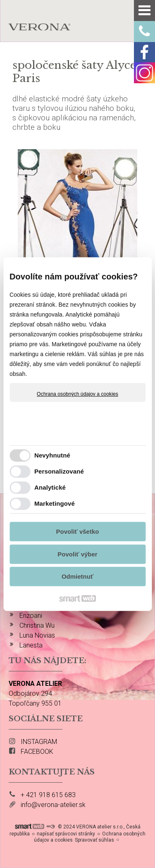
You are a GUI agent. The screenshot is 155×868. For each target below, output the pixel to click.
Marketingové (55, 503)
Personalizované (59, 471)
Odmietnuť (77, 576)
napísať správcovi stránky (66, 834)
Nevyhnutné (52, 455)
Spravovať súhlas (94, 840)
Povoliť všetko (78, 531)
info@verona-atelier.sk (53, 805)
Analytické (50, 487)
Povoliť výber (77, 554)
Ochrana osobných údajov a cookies (77, 394)
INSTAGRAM (39, 742)
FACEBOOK (37, 752)
